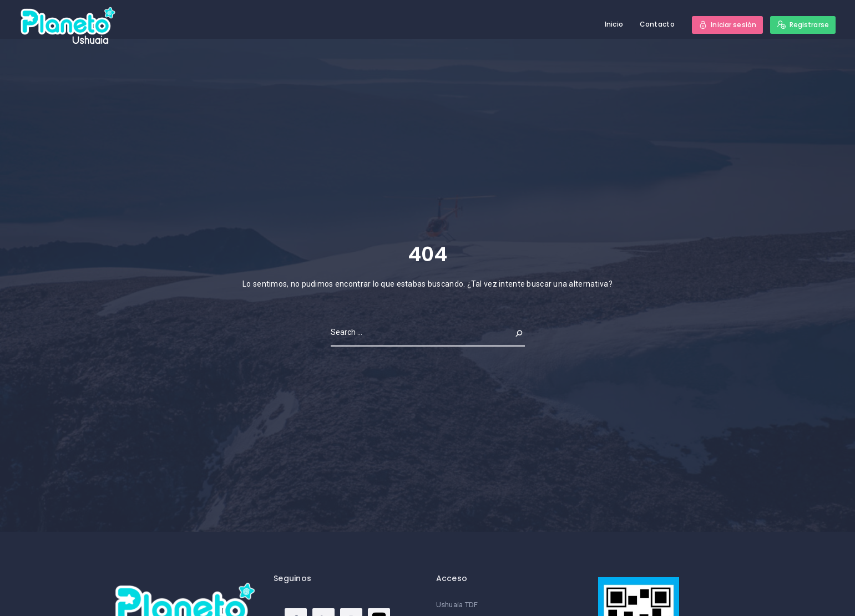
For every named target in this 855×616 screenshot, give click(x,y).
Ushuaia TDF (457, 605)
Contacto (657, 24)
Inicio (614, 24)
